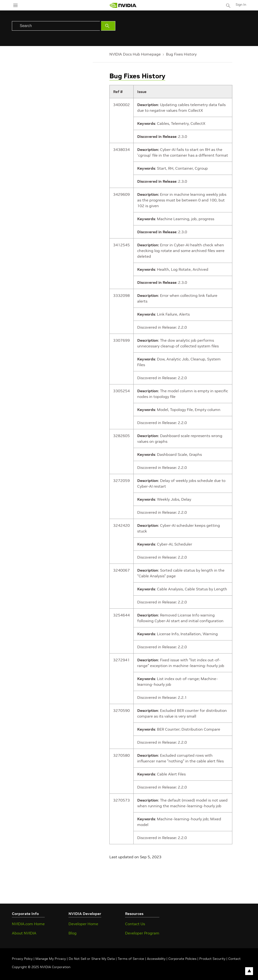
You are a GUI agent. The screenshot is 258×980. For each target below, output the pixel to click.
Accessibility (156, 959)
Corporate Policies (182, 959)
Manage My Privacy (51, 959)
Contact (234, 959)
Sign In (241, 5)
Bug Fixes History (181, 54)
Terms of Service (131, 959)
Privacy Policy (23, 959)
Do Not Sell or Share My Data (92, 959)
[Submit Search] (108, 26)
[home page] (123, 5)
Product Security (212, 959)
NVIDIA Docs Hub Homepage (135, 54)
